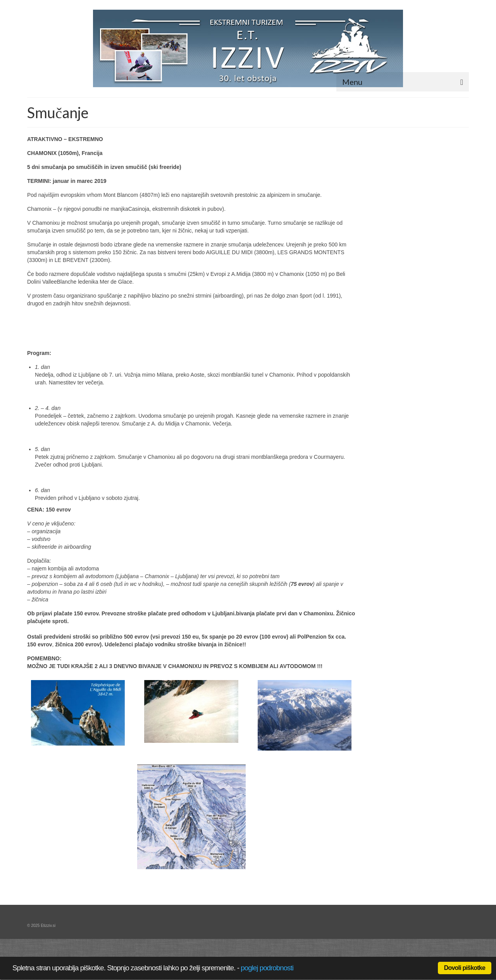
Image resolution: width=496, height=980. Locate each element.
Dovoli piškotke (465, 968)
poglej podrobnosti (267, 968)
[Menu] (403, 82)
